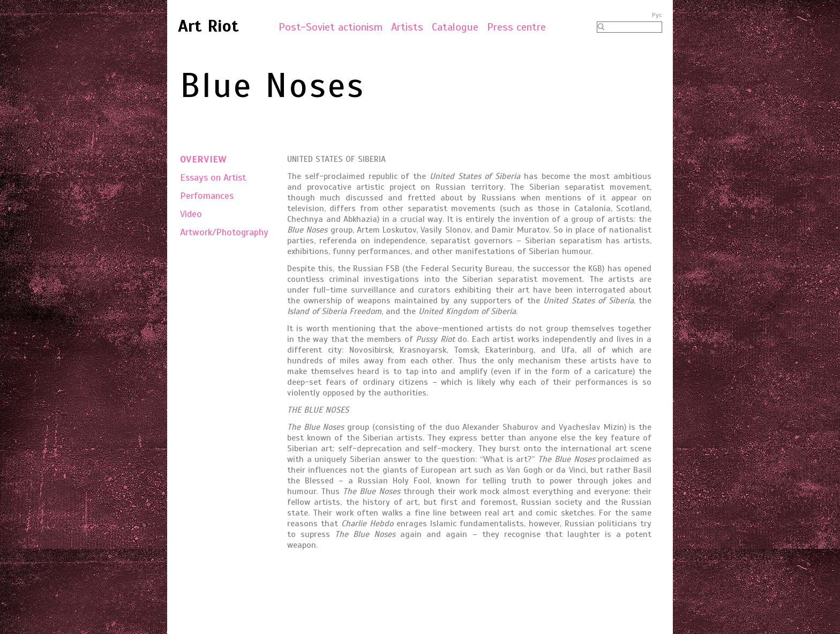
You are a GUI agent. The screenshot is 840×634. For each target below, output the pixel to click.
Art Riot (208, 26)
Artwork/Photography (224, 232)
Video (191, 214)
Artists (407, 27)
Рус (657, 15)
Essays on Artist (213, 177)
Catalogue (455, 27)
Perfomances (207, 196)
